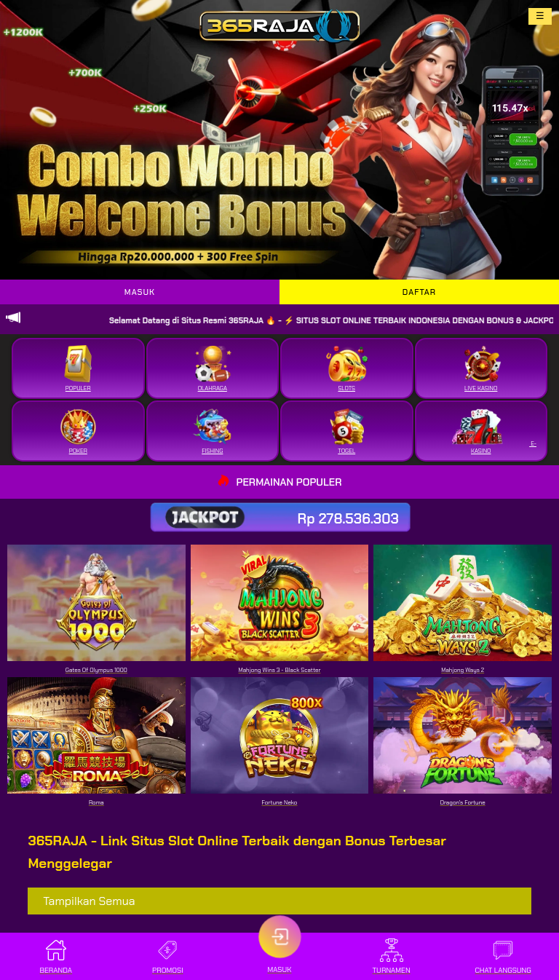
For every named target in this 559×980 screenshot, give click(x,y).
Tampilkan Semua (89, 901)
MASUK (140, 292)
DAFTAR (419, 292)
